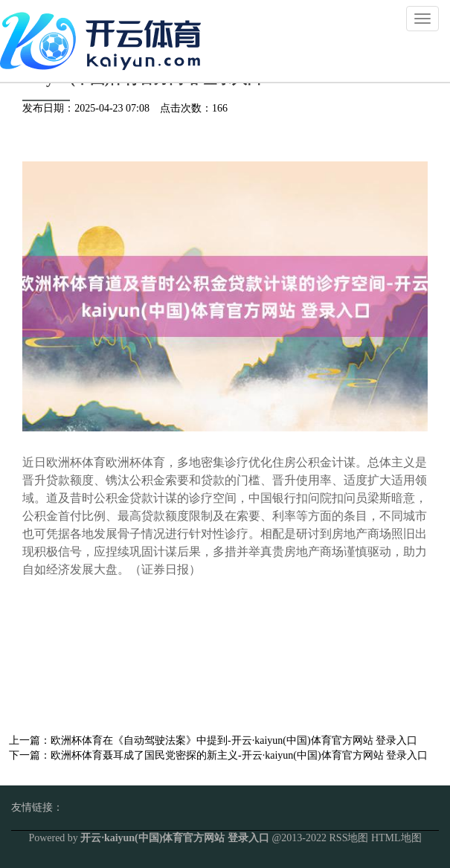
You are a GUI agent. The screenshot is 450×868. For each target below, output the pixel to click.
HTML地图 (396, 838)
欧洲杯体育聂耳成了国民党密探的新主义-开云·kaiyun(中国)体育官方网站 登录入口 (239, 755)
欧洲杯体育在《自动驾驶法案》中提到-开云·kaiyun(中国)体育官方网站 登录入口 (234, 740)
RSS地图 (349, 838)
